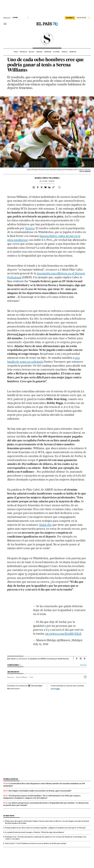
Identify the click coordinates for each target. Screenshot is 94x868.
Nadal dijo (45, 525)
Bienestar (73, 52)
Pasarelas (23, 52)
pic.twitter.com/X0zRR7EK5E (63, 634)
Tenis (31, 677)
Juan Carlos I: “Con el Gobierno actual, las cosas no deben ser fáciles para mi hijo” (36, 843)
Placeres (56, 52)
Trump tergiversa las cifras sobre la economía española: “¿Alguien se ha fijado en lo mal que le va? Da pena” (46, 828)
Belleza (32, 52)
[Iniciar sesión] (83, 18)
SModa (47, 39)
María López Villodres (47, 178)
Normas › (84, 665)
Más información (14, 689)
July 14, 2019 (41, 644)
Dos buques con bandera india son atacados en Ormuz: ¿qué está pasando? (40, 791)
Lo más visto (9, 816)
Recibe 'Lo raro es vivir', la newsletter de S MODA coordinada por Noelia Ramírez (40, 659)
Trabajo (65, 52)
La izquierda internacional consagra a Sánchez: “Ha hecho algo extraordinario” (35, 832)
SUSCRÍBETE (70, 18)
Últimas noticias (11, 779)
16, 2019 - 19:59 (47, 181)
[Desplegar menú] (5, 24)
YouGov (30, 228)
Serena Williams (22, 677)
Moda (16, 52)
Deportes (11, 677)
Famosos (39, 52)
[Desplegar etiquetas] (85, 677)
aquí (58, 689)
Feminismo (48, 52)
